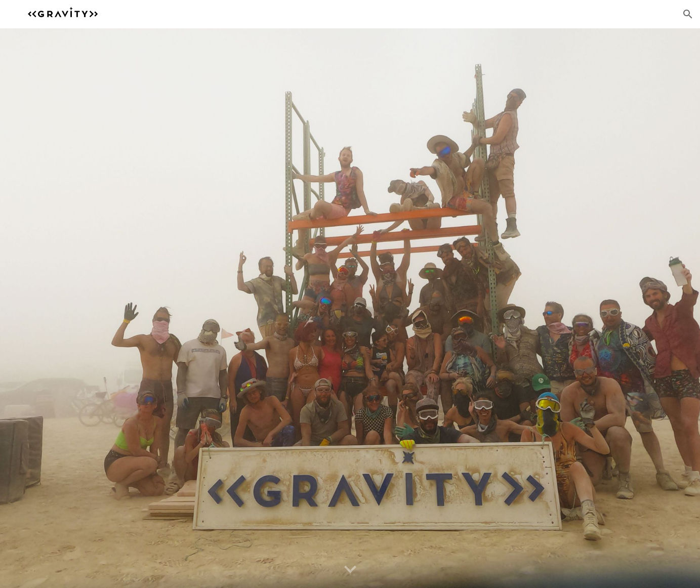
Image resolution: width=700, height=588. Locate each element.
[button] (688, 14)
